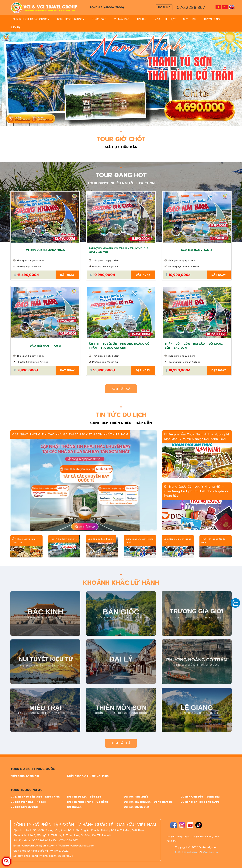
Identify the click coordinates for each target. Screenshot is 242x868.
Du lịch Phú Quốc (136, 797)
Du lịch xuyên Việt (137, 807)
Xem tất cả (121, 389)
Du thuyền (74, 807)
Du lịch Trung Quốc (178, 837)
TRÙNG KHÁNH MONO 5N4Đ (45, 250)
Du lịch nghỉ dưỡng (24, 807)
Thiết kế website (186, 852)
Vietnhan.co (210, 852)
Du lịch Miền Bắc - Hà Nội (28, 802)
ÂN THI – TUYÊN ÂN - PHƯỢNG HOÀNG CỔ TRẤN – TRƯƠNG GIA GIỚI (119, 346)
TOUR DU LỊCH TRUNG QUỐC (30, 19)
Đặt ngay (67, 275)
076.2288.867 (191, 7)
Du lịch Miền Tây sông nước (200, 802)
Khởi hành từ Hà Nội (25, 776)
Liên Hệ (16, 27)
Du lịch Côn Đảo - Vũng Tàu (200, 797)
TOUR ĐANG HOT (121, 175)
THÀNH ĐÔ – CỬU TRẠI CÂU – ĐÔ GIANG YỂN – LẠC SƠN (194, 346)
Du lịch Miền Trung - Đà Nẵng (88, 802)
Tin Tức (142, 19)
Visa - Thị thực (165, 19)
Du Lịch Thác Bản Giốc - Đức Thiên (35, 797)
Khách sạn (99, 19)
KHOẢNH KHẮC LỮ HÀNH (121, 583)
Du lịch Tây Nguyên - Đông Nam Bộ (148, 802)
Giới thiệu (190, 19)
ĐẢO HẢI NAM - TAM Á (197, 250)
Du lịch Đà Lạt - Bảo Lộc (84, 797)
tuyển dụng (212, 19)
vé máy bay (122, 19)
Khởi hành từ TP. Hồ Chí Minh (88, 776)
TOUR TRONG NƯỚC (71, 19)
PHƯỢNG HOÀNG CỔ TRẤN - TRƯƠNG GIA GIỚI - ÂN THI (119, 250)
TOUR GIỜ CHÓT (121, 139)
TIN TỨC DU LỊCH (121, 415)
